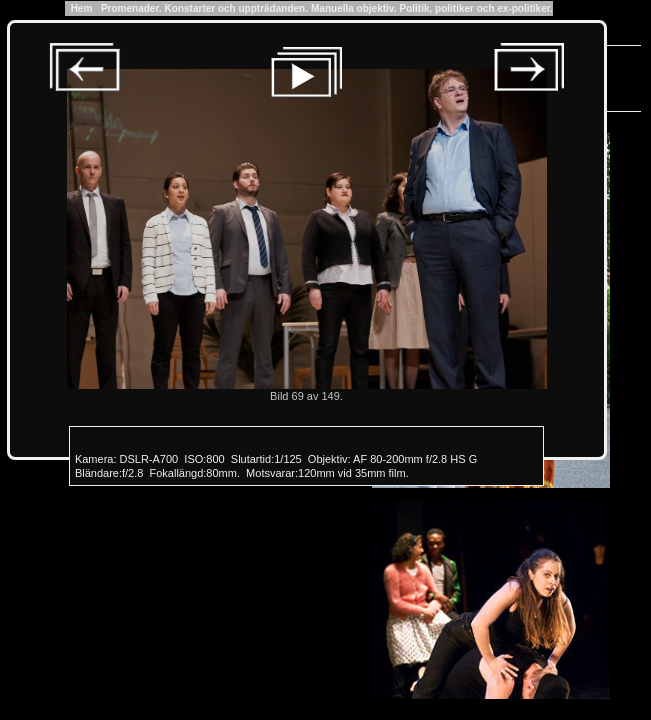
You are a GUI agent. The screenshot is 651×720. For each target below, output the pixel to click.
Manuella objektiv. (353, 8)
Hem (81, 8)
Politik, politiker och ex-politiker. (475, 8)
